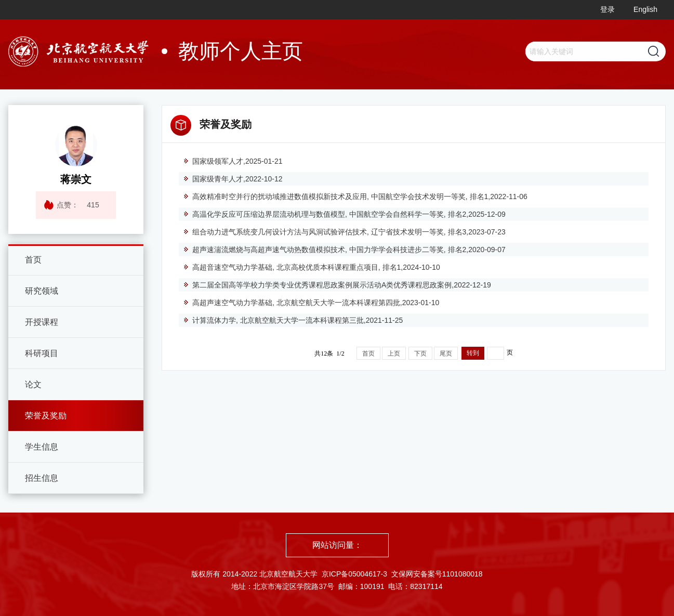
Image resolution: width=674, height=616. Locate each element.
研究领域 (42, 291)
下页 (420, 353)
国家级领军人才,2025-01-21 (233, 161)
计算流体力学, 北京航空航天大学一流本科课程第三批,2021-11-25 (293, 320)
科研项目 (42, 353)
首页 (33, 260)
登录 (607, 9)
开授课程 (42, 322)
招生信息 (42, 478)
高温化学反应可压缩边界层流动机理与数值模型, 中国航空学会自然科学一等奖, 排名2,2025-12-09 (344, 214)
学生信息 (42, 447)
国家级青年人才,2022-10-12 (233, 179)
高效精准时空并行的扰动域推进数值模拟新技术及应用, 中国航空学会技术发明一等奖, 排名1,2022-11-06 (355, 196)
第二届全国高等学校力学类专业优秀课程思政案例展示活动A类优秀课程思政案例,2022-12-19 (337, 285)
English (645, 9)
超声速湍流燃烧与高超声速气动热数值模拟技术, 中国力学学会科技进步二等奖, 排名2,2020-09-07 (344, 250)
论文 (33, 384)
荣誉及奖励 (46, 416)
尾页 (446, 353)
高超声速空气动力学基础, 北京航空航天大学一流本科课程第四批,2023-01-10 (311, 303)
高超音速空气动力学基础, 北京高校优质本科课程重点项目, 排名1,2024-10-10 (312, 267)
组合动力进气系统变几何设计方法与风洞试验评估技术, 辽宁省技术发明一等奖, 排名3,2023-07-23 (344, 232)
